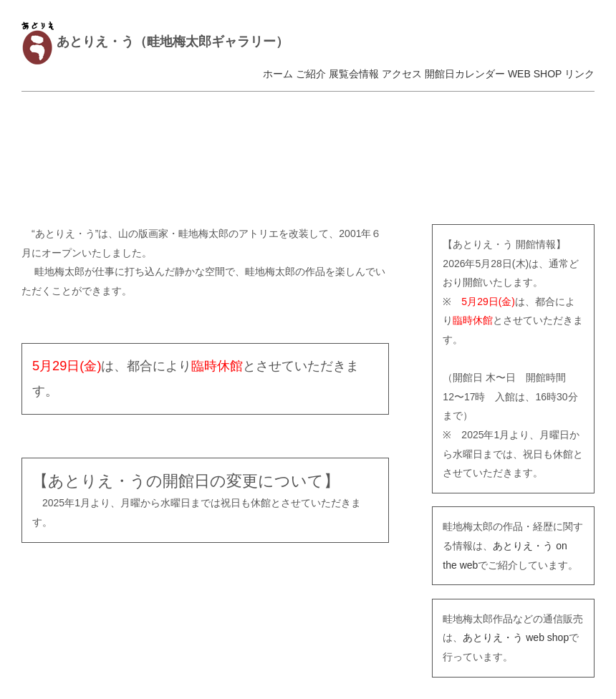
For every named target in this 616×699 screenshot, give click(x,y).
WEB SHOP (535, 74)
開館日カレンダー (465, 74)
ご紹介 (311, 74)
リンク (579, 74)
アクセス (402, 74)
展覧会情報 (354, 74)
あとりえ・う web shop (516, 637)
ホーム (278, 74)
